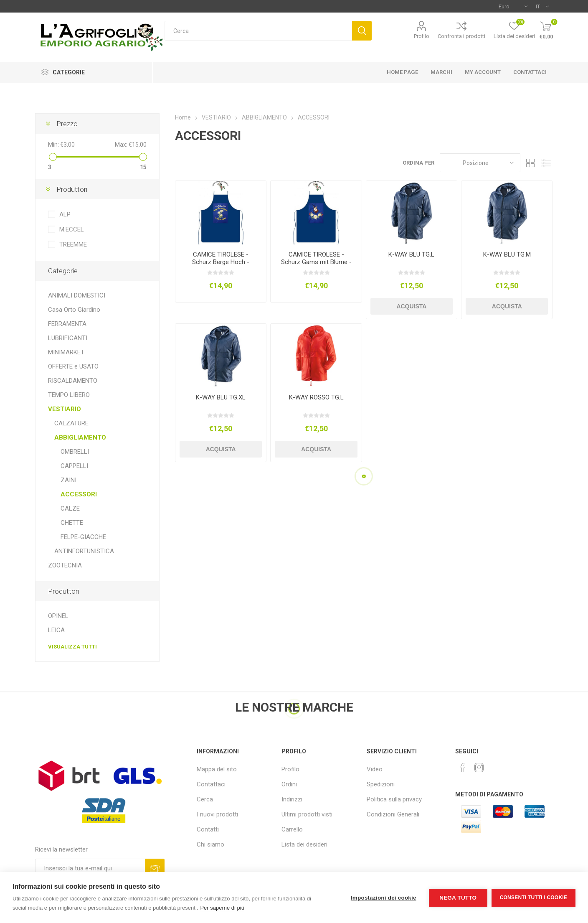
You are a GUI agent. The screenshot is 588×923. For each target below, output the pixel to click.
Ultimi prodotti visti (307, 814)
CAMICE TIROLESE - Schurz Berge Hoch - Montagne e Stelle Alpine (221, 262)
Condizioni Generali (393, 814)
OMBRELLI (75, 452)
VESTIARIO (65, 409)
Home (183, 117)
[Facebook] (463, 768)
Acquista (411, 306)
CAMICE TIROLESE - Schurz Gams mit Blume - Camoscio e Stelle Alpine (316, 262)
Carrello (292, 829)
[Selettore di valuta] (513, 6)
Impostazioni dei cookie (384, 898)
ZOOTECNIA (65, 565)
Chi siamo (210, 844)
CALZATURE (71, 423)
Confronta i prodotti (461, 36)
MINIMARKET (66, 352)
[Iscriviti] (90, 868)
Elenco (547, 163)
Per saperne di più (222, 908)
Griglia (531, 163)
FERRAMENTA (67, 324)
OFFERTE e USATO (73, 366)
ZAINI (68, 480)
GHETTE (72, 523)
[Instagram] (479, 768)
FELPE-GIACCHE (83, 537)
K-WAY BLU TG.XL (221, 397)
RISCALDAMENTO (73, 381)
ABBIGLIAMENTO (80, 437)
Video (375, 769)
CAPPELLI (74, 466)
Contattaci (211, 784)
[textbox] (258, 31)
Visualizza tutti (72, 647)
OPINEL (58, 616)
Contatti (208, 829)
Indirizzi (292, 799)
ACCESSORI (79, 494)
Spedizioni (381, 784)
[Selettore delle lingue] (542, 6)
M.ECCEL (72, 229)
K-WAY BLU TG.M (507, 254)
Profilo (422, 36)
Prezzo (67, 124)
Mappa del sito (217, 769)
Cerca (362, 31)
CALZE (70, 509)
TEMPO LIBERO (69, 395)
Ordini (289, 784)
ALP (65, 214)
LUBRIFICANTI (68, 338)
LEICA (56, 630)
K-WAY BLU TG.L (411, 254)
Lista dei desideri (304, 844)
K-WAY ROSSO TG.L (316, 397)
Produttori (72, 189)
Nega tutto (458, 898)
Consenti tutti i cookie (534, 898)
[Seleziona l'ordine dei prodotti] (480, 163)
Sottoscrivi (155, 868)
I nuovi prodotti (217, 814)
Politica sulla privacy (394, 799)
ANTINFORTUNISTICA (84, 551)
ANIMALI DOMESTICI (77, 295)
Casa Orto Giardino (74, 310)
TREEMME (73, 244)
